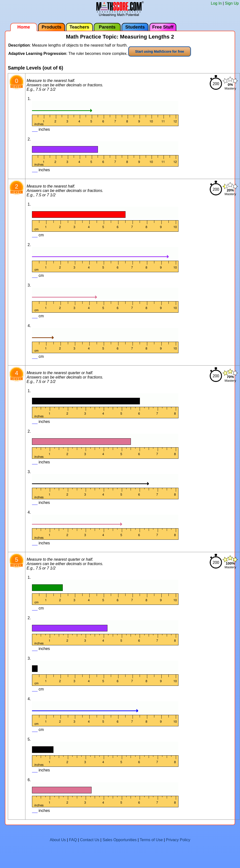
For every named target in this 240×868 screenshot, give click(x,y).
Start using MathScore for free (160, 51)
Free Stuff (163, 27)
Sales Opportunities (120, 840)
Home (24, 27)
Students (135, 27)
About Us (58, 840)
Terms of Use (151, 840)
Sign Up (232, 3)
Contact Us (90, 840)
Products (52, 27)
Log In (216, 3)
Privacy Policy (178, 840)
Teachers (79, 27)
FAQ (73, 840)
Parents (107, 27)
